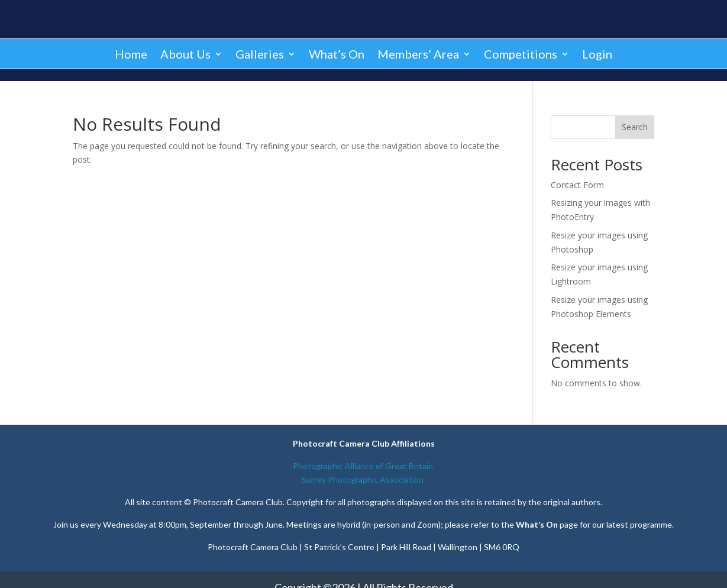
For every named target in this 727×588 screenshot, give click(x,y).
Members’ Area (418, 54)
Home (131, 54)
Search (635, 127)
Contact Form (577, 185)
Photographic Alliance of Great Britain (364, 466)
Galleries (260, 54)
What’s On (337, 54)
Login (597, 54)
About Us (185, 54)
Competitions (521, 54)
